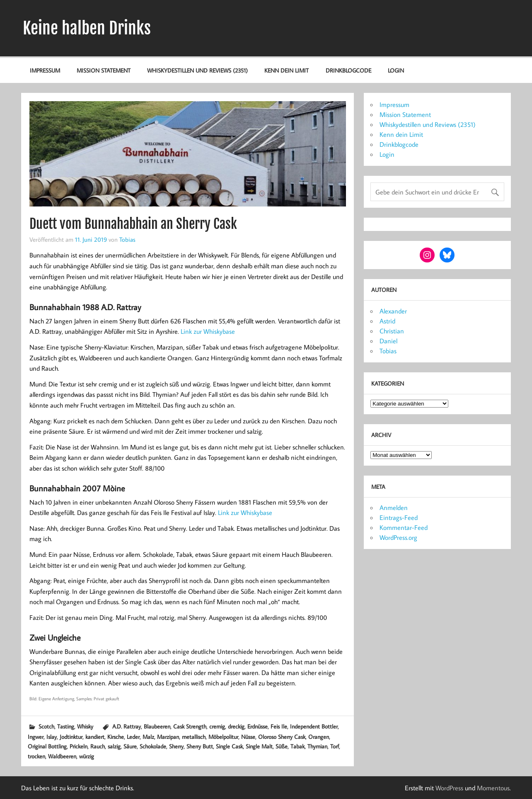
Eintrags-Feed (399, 517)
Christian (392, 331)
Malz (148, 737)
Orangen (319, 737)
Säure (130, 746)
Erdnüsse (258, 726)
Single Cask (229, 746)
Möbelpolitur (223, 737)
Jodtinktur (71, 737)
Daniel (388, 341)
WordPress (449, 788)
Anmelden (394, 508)
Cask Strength (190, 726)
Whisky (85, 726)
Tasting (66, 726)
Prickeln (79, 746)
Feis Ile (279, 726)
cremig (217, 726)
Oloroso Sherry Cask (282, 737)
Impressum (45, 70)
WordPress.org (398, 537)
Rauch (98, 746)
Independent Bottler (314, 726)
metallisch (194, 737)
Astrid (387, 321)
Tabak (297, 746)
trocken (36, 756)
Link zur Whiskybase (208, 331)
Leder (133, 737)
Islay (52, 737)
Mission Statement (104, 70)
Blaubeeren (157, 726)
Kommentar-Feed (404, 527)
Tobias (127, 239)
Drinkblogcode (348, 70)
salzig (114, 746)
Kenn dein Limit (287, 70)
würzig (87, 756)
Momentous (493, 788)
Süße (282, 746)
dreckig (236, 726)
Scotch (46, 726)
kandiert (95, 737)
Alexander (393, 311)
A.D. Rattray (127, 726)
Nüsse (248, 737)
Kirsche (116, 737)
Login (396, 70)
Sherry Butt (200, 746)
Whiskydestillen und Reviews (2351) (197, 70)
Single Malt (259, 746)
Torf (335, 746)
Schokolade (153, 746)
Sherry (176, 746)
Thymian (317, 746)
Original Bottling (47, 746)
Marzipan (168, 737)
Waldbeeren (62, 756)
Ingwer (36, 737)
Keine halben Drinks (87, 28)
